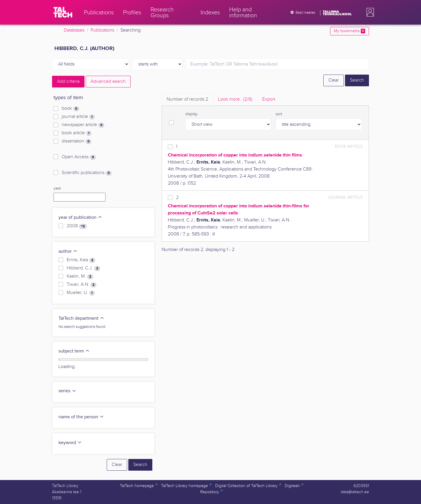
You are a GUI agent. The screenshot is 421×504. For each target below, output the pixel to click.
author (68, 251)
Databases (74, 30)
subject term (74, 351)
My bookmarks (350, 31)
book (70, 109)
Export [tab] (269, 99)
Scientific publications (87, 173)
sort (279, 114)
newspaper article (83, 125)
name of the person (81, 417)
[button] (369, 12)
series (67, 391)
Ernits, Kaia (81, 260)
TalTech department (81, 318)
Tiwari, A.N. (82, 285)
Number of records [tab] (187, 99)
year (57, 188)
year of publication (80, 217)
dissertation (77, 141)
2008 (77, 226)
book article (77, 133)
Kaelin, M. (80, 276)
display (191, 114)
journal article (78, 117)
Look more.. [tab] (235, 99)
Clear (334, 80)
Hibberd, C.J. (83, 268)
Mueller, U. (81, 293)
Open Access (79, 157)
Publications (102, 30)
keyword (70, 443)
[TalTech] (63, 12)
